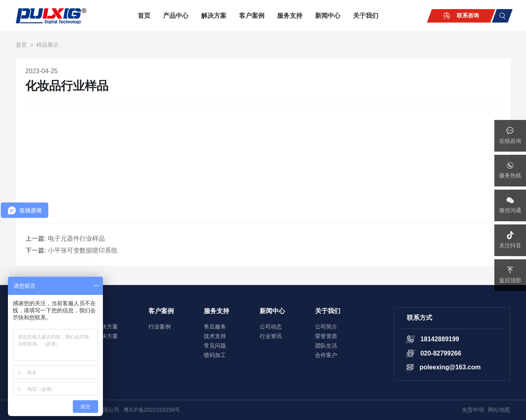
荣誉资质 (326, 336)
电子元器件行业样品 (76, 239)
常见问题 (215, 346)
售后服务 (215, 327)
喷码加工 (215, 355)
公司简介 (326, 327)
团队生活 (326, 346)
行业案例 (160, 327)
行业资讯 (271, 336)
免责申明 (473, 410)
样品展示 (47, 45)
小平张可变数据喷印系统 (83, 250)
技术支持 (215, 336)
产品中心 (176, 16)
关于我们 (366, 16)
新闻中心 (328, 16)
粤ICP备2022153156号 (152, 410)
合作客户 (326, 355)
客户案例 (252, 16)
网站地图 (499, 410)
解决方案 (214, 16)
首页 (144, 16)
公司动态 (271, 327)
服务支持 (290, 16)
